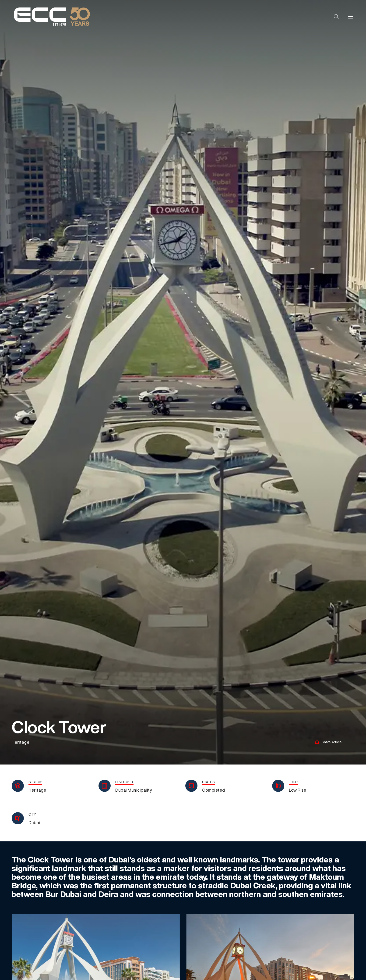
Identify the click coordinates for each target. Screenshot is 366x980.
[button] (336, 17)
